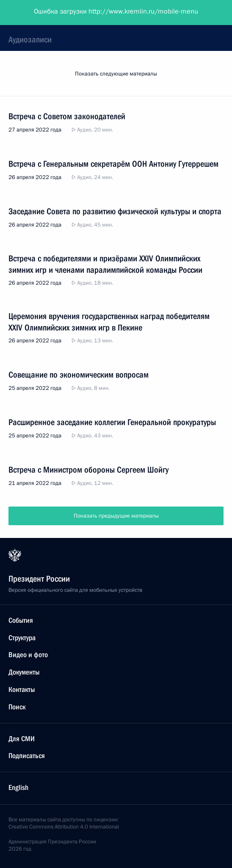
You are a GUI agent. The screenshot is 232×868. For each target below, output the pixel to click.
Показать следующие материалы (116, 74)
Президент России (39, 13)
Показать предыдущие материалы (116, 516)
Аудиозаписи (30, 39)
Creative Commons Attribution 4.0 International (64, 827)
